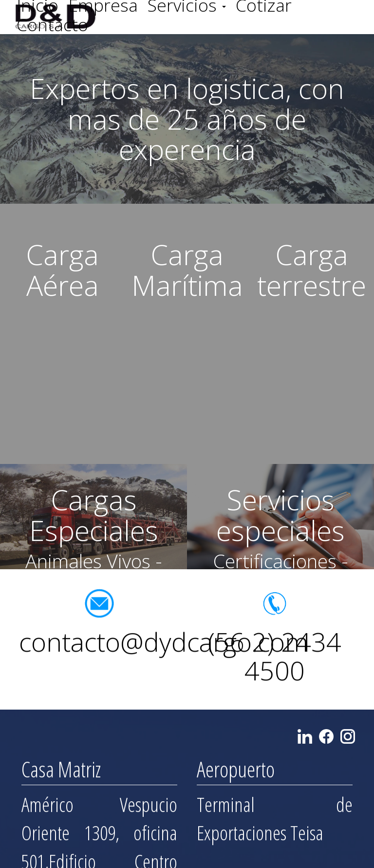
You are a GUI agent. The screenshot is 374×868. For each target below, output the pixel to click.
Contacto (52, 24)
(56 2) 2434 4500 (275, 659)
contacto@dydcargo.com (164, 645)
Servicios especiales (280, 515)
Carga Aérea (62, 270)
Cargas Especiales (94, 515)
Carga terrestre (312, 270)
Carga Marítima (187, 270)
